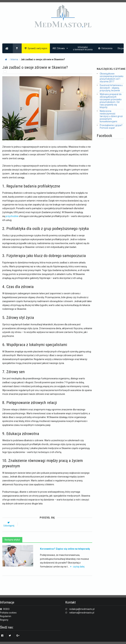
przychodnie (12, 216)
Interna (14, 59)
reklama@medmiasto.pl (82, 613)
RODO (5, 609)
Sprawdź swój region (36, 48)
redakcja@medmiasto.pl (82, 609)
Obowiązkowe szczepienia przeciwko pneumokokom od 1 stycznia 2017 (112, 78)
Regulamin (6, 616)
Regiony (4, 620)
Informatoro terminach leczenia (83, 48)
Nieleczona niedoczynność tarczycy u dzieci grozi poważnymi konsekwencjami (111, 116)
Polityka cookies (8, 613)
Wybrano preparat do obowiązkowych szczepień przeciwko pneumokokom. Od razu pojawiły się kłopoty (111, 101)
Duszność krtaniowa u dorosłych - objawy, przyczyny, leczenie (111, 88)
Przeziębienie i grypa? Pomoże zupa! (111, 127)
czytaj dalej (77, 567)
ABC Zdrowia (60, 48)
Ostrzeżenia (105, 48)
